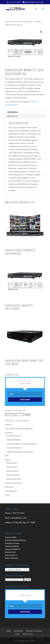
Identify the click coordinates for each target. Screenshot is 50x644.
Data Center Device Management (19, 429)
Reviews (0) (12, 116)
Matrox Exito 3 (11, 555)
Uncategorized (11, 491)
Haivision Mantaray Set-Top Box (20, 452)
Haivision (15, 22)
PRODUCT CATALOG (34, 631)
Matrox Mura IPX (14, 479)
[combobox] (17, 570)
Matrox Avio (12, 463)
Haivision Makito (26, 22)
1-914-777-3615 (15, 2)
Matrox (8, 460)
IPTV (7, 456)
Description (13, 112)
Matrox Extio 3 (13, 471)
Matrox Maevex (13, 475)
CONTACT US (27, 634)
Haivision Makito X (14, 448)
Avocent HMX (11, 537)
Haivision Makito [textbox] (16, 570)
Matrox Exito (12, 467)
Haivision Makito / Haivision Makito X (22, 444)
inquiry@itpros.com (18, 518)
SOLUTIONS (18, 631)
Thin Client (9, 487)
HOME (8, 631)
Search (27, 415)
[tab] (25, 112)
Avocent (8, 425)
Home (7, 22)
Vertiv (7, 495)
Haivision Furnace (14, 436)
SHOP (17, 634)
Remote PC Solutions (14, 483)
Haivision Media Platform (15, 540)
